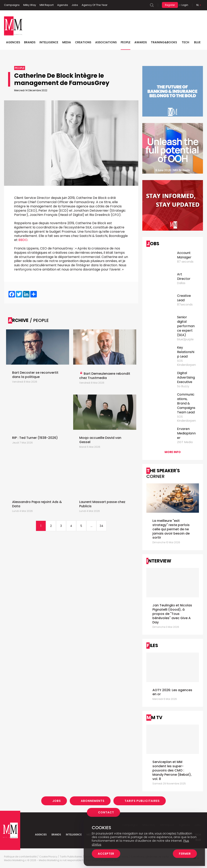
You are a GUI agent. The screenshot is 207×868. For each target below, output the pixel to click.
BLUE (197, 42)
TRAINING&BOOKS (164, 42)
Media (67, 42)
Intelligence (49, 42)
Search (152, 5)
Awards (141, 42)
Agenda (63, 5)
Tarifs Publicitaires (142, 801)
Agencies (13, 42)
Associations (106, 42)
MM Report (47, 5)
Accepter (106, 854)
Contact (106, 812)
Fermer (185, 854)
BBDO (23, 240)
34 (101, 526)
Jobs (75, 5)
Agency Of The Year (95, 5)
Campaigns (12, 5)
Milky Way (30, 5)
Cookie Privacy (48, 857)
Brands (30, 42)
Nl (198, 5)
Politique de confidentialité (20, 857)
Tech (185, 42)
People (126, 42)
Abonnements (93, 801)
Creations (83, 42)
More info (173, 452)
